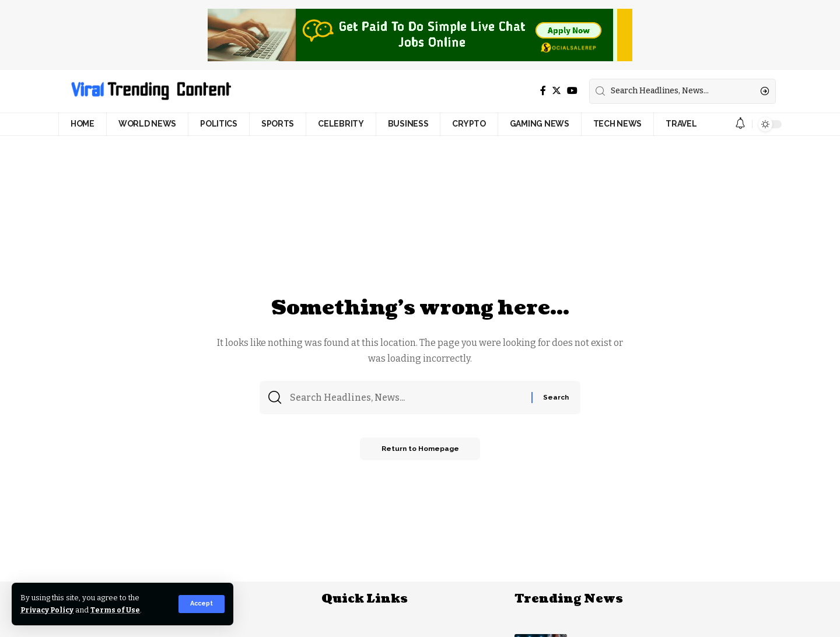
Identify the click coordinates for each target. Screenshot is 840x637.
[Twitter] (556, 91)
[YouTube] (572, 91)
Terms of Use (118, 610)
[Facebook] (543, 91)
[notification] (740, 124)
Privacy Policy (48, 610)
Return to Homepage (420, 451)
